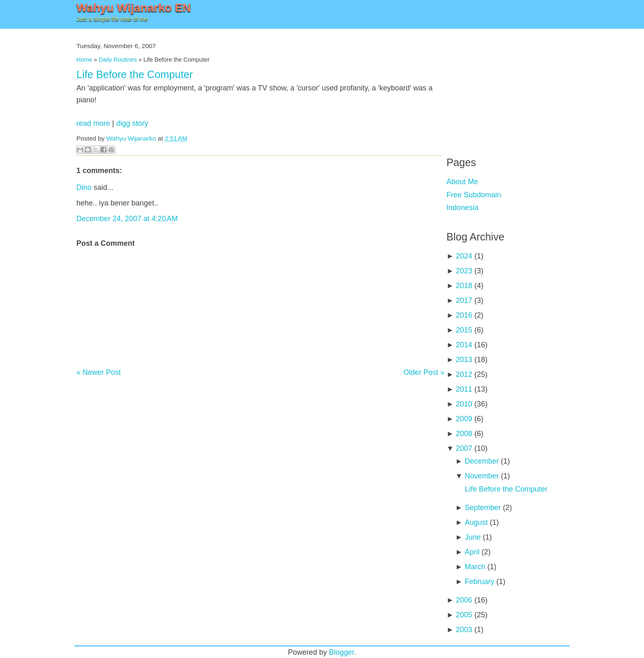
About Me (462, 182)
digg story (132, 123)
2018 (464, 286)
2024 (464, 256)
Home (84, 60)
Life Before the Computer (135, 74)
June (473, 537)
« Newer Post (99, 372)
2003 (464, 630)
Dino (84, 187)
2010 (464, 404)
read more (93, 123)
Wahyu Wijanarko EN (134, 8)
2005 (464, 615)
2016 (464, 315)
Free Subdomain (474, 195)
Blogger (342, 652)
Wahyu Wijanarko (131, 138)
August (476, 522)
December (482, 461)
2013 (464, 360)
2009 (464, 419)
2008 (464, 434)
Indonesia (462, 208)
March (475, 567)
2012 (464, 374)
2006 (464, 600)
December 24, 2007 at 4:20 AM (127, 219)
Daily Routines (118, 60)
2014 (464, 345)
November (482, 476)
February (479, 582)
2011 (464, 389)
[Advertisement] (508, 86)
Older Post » (424, 372)
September (483, 508)
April (472, 552)
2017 (464, 300)
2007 (464, 448)
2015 (464, 330)
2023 (464, 271)
